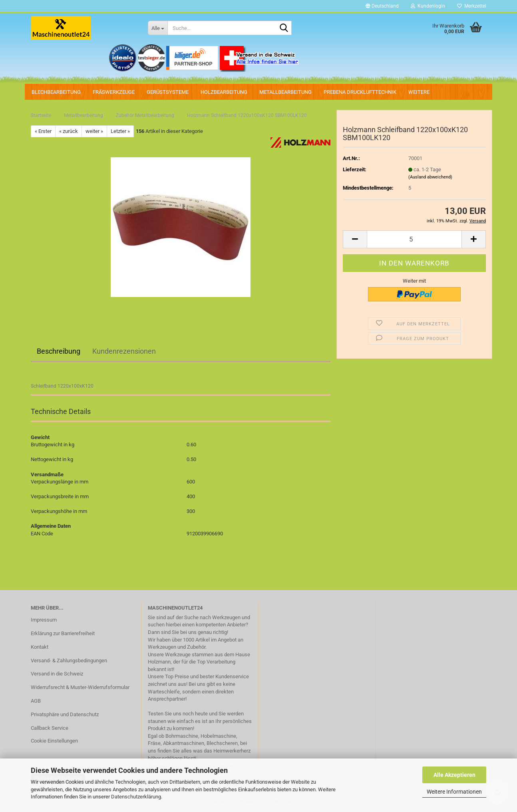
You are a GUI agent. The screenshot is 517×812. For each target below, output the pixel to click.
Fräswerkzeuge (114, 92)
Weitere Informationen (454, 792)
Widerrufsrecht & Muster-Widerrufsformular (80, 687)
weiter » (94, 131)
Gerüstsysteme (168, 92)
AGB (36, 701)
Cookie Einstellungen (54, 741)
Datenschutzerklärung (136, 797)
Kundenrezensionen (124, 351)
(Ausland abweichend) (430, 177)
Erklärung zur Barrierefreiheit (63, 633)
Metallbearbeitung (285, 92)
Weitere (419, 92)
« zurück (69, 131)
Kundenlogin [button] (428, 6)
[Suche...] (158, 28)
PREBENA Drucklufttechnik (360, 92)
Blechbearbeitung (56, 92)
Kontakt (40, 647)
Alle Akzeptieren (454, 775)
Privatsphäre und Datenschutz (65, 714)
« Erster (43, 131)
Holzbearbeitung (224, 92)
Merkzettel (472, 6)
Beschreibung (59, 351)
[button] (382, 6)
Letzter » (120, 131)
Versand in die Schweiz (57, 674)
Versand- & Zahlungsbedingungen (69, 660)
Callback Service (50, 728)
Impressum (44, 620)
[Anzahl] (414, 239)
